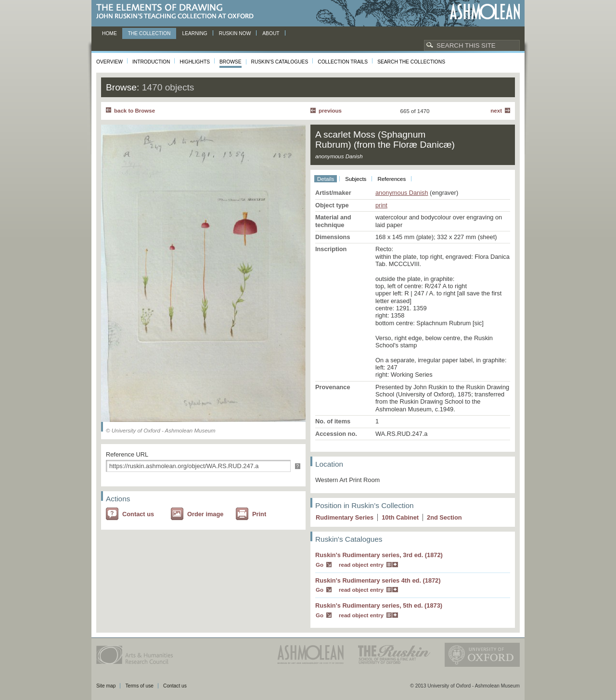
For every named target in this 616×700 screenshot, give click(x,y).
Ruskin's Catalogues (280, 62)
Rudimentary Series (345, 517)
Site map (106, 686)
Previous (330, 111)
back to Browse (135, 111)
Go (320, 565)
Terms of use (139, 686)
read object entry (361, 565)
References (391, 179)
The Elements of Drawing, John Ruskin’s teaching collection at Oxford (178, 12)
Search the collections (411, 62)
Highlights (195, 62)
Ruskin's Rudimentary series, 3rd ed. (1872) (379, 555)
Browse (231, 62)
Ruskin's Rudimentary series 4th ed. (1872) (378, 580)
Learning (194, 33)
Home (109, 33)
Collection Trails (343, 62)
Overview (109, 62)
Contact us (138, 514)
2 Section (444, 517)
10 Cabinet (400, 517)
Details (326, 179)
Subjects (356, 179)
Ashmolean (485, 12)
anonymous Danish (402, 193)
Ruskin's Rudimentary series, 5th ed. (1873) (379, 605)
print (381, 205)
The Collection (149, 33)
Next (496, 111)
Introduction (151, 62)
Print (259, 514)
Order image (205, 514)
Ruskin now (235, 33)
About (271, 33)
